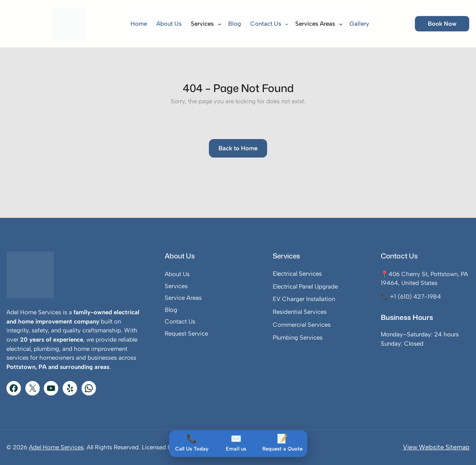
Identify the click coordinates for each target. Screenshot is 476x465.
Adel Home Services (56, 447)
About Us (177, 274)
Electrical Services (297, 274)
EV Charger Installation (304, 299)
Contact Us (180, 322)
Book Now (442, 24)
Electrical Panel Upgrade (305, 287)
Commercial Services (302, 325)
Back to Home (238, 148)
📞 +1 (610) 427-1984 (411, 297)
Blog (171, 310)
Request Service (186, 334)
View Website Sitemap (436, 447)
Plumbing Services (298, 338)
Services (176, 286)
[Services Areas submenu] (338, 24)
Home (139, 24)
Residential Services (300, 312)
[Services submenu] (217, 24)
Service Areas (183, 298)
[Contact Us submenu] (284, 24)
